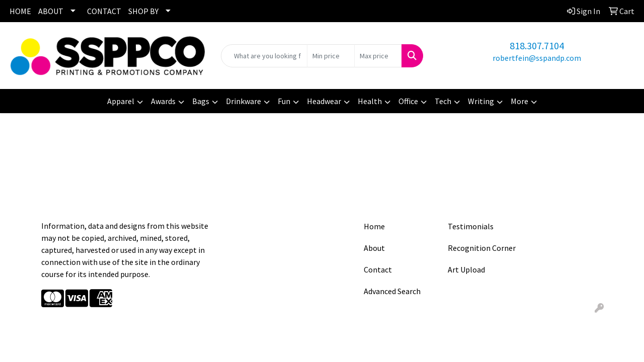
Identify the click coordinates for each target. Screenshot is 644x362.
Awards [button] (163, 101)
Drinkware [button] (244, 101)
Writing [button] (481, 101)
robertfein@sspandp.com (537, 58)
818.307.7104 (537, 46)
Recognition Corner (482, 248)
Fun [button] (284, 101)
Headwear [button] (324, 101)
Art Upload (466, 269)
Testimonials (471, 226)
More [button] (519, 101)
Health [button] (370, 101)
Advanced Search (392, 291)
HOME (20, 11)
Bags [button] (201, 101)
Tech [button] (443, 101)
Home (374, 226)
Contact (378, 269)
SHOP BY (143, 11)
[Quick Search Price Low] (331, 56)
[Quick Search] (264, 56)
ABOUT (51, 11)
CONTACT (104, 11)
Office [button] (408, 101)
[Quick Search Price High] (378, 56)
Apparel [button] (121, 101)
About (374, 248)
